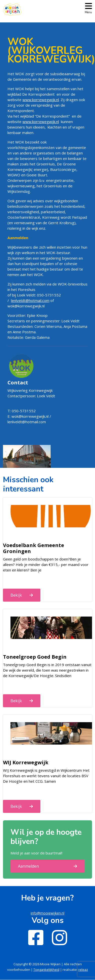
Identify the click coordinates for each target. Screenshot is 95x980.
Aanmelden (28, 866)
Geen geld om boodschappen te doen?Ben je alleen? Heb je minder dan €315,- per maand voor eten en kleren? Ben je (46, 564)
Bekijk (16, 595)
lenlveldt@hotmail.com (30, 300)
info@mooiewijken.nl (47, 913)
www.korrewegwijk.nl (41, 100)
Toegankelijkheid (46, 970)
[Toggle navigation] (88, 8)
